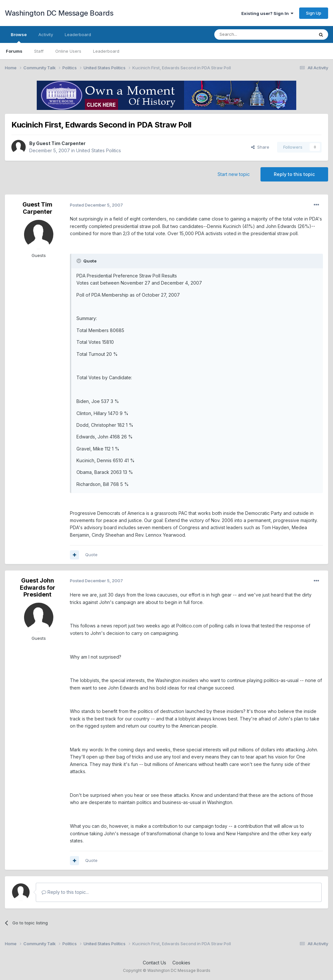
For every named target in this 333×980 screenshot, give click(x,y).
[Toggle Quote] (79, 261)
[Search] (247, 34)
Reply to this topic (294, 174)
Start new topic (234, 174)
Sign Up (314, 13)
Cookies (181, 963)
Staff (39, 51)
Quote (91, 555)
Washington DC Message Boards (59, 13)
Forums (14, 51)
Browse (19, 37)
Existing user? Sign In (267, 13)
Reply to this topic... (65, 892)
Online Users (68, 51)
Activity (46, 34)
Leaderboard (106, 51)
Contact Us (154, 963)
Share (260, 147)
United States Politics (99, 150)
